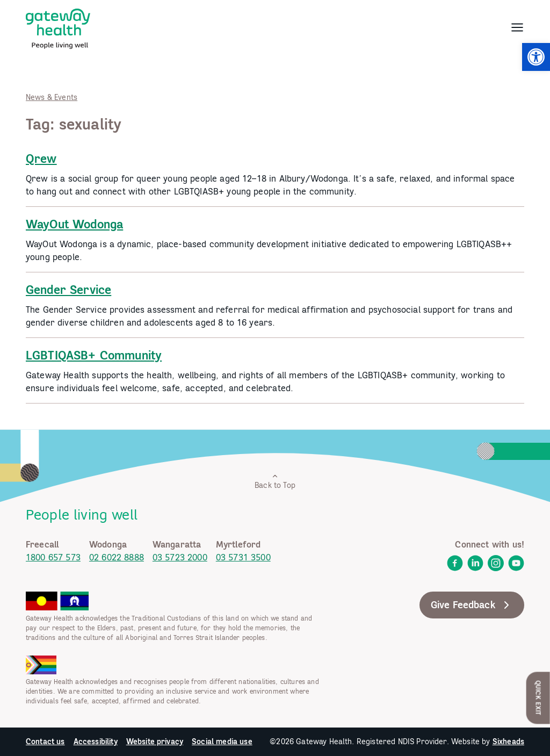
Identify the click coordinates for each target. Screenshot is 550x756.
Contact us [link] (45, 741)
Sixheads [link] (508, 741)
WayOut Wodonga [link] (74, 224)
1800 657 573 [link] (53, 557)
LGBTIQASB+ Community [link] (94, 355)
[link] (536, 57)
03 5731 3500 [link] (243, 557)
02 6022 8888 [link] (117, 557)
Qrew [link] (41, 159)
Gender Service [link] (68, 290)
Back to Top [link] (275, 481)
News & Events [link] (52, 97)
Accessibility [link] (96, 741)
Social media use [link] (222, 741)
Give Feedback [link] (472, 605)
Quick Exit (538, 698)
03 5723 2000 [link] (180, 557)
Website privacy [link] (155, 741)
